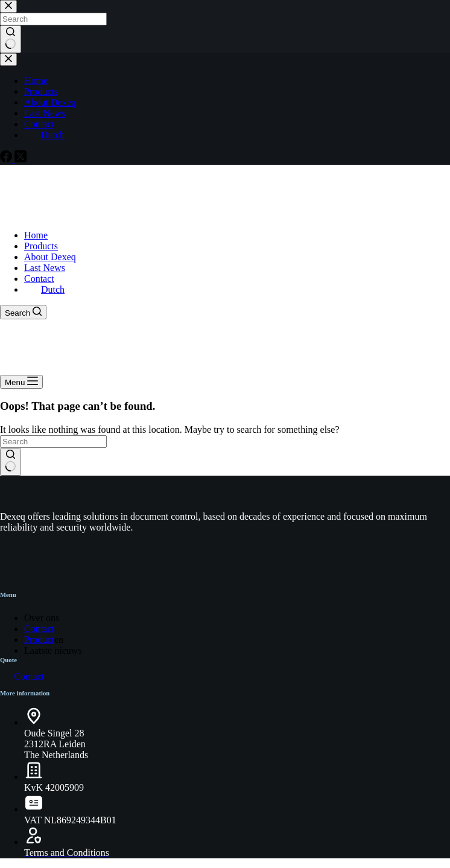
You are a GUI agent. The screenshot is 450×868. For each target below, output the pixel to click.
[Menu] (21, 382)
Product (39, 640)
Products (41, 246)
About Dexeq (50, 257)
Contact (39, 279)
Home (36, 235)
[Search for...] (53, 442)
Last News (45, 268)
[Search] (23, 312)
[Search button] (11, 462)
